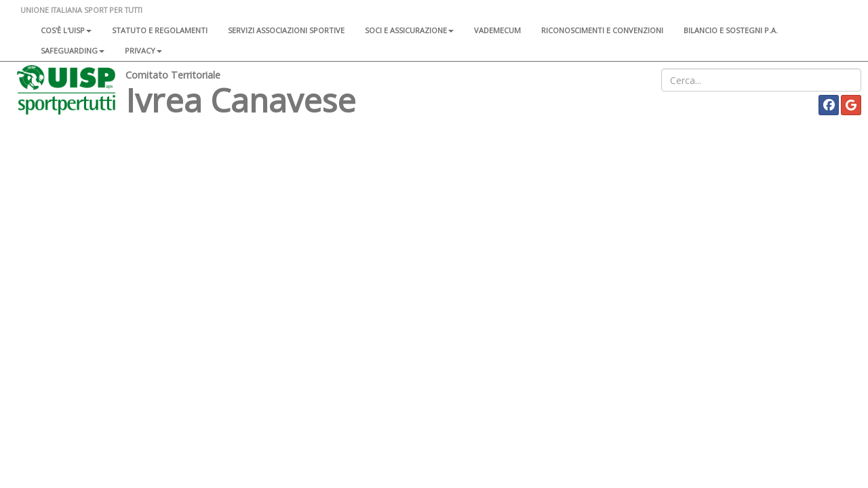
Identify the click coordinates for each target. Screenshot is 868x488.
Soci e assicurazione (409, 30)
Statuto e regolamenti (160, 30)
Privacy (143, 50)
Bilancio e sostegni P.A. (731, 30)
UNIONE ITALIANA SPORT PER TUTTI (81, 10)
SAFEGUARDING (73, 50)
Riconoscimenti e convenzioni (602, 30)
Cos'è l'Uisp (66, 30)
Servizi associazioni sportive (286, 30)
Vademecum (497, 30)
